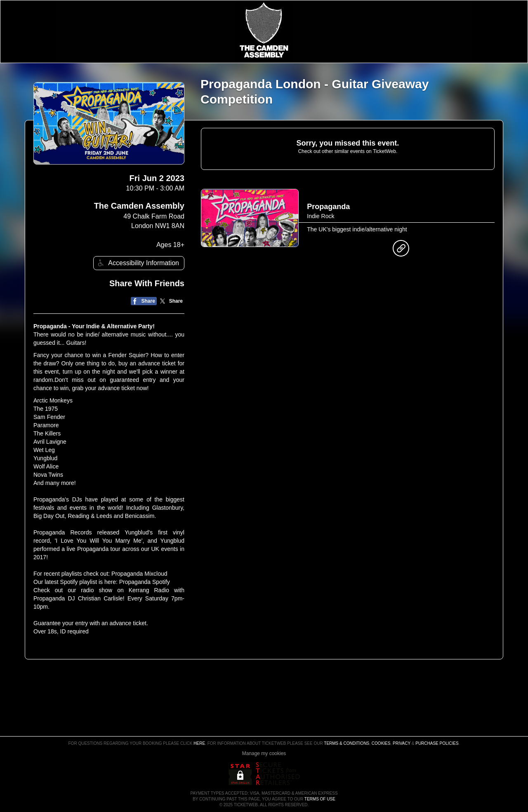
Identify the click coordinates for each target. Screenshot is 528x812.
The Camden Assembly (139, 206)
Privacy (402, 743)
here (199, 743)
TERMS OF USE (320, 799)
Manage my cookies (264, 753)
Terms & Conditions (346, 743)
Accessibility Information (137, 263)
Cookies (381, 743)
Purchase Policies (437, 743)
